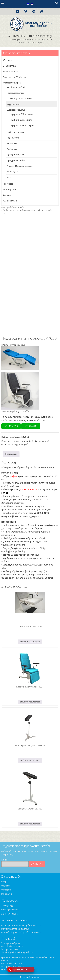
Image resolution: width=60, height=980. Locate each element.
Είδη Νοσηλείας (10, 66)
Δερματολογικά (14, 104)
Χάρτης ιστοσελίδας (10, 914)
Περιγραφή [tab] (11, 454)
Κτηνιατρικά (12, 143)
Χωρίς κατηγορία (10, 201)
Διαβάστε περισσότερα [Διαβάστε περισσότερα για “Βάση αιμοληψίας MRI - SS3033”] (30, 760)
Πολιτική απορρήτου (10, 910)
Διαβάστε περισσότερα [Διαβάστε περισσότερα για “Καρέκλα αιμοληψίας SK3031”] (30, 702)
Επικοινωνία (7, 894)
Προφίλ (4, 882)
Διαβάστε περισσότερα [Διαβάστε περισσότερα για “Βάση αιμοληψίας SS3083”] (30, 824)
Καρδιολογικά (13, 138)
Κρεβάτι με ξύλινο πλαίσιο (23, 114)
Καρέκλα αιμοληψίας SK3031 (30, 687)
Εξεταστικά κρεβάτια (16, 110)
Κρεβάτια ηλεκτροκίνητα (22, 120)
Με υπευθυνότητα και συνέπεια (15, 929)
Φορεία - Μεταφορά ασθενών (20, 166)
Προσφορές (8, 184)
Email (5, 860)
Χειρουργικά (12, 172)
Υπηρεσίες (6, 886)
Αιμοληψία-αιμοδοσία (17, 87)
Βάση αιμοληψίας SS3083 (30, 809)
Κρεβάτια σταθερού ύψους (23, 125)
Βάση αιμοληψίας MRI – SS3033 (30, 745)
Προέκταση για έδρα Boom (30, 627)
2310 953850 (11, 426)
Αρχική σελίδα (8, 207)
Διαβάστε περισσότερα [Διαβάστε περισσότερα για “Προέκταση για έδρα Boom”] (30, 642)
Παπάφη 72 (15, 943)
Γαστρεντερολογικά (15, 93)
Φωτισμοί (7, 195)
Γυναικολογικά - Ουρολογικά (19, 99)
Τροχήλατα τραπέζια (16, 160)
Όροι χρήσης (7, 906)
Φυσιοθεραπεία (10, 189)
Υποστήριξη (6, 890)
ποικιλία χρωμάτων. (31, 516)
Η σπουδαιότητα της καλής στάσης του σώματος (22, 932)
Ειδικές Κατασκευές (11, 71)
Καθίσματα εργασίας (16, 132)
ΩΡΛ (9, 177)
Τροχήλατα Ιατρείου (16, 155)
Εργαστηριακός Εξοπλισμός (15, 77)
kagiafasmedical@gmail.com (20, 952)
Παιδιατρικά (12, 149)
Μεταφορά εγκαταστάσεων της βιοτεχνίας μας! (21, 925)
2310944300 (31, 426)
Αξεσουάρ (7, 60)
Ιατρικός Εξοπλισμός (12, 83)
